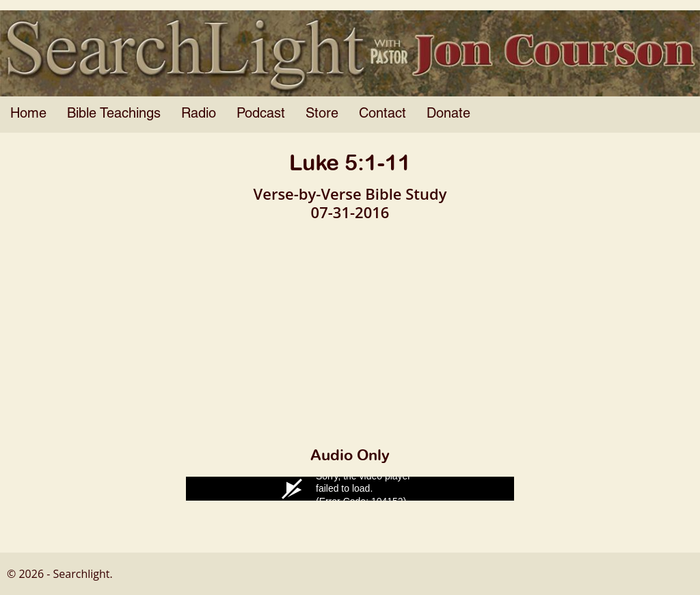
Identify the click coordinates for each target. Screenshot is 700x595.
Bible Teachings (114, 114)
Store (322, 114)
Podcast (261, 114)
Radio (199, 114)
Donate (448, 114)
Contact (382, 114)
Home (28, 114)
